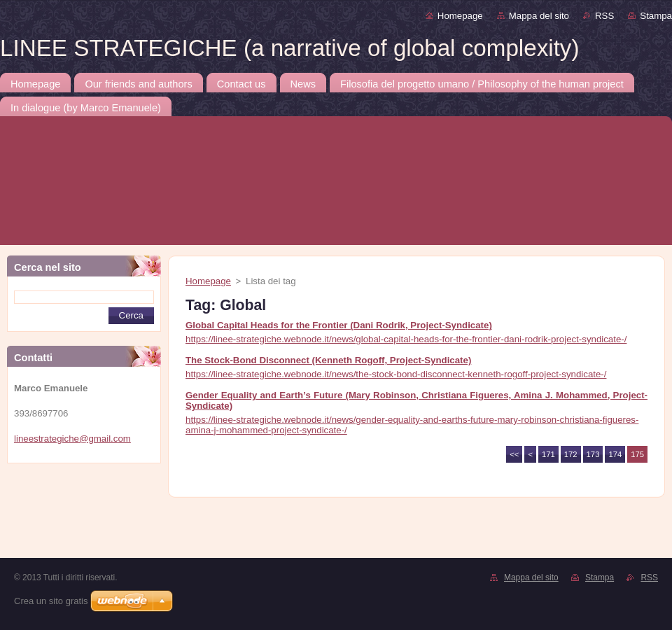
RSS (604, 16)
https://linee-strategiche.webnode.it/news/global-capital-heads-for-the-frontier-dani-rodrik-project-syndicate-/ (406, 339)
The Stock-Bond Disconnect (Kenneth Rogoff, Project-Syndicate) (328, 360)
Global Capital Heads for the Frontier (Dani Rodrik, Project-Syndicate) (339, 325)
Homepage (460, 16)
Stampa (656, 16)
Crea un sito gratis (51, 601)
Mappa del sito (539, 16)
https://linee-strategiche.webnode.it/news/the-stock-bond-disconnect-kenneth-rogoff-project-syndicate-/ (396, 374)
